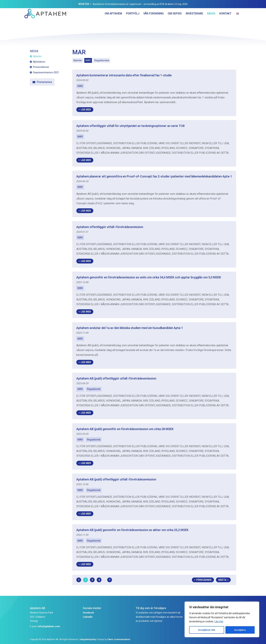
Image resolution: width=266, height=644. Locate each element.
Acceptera (240, 630)
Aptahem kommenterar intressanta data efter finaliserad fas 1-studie (124, 75)
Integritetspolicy (88, 639)
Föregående (204, 580)
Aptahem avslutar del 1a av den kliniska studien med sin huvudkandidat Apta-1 (130, 328)
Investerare (194, 20)
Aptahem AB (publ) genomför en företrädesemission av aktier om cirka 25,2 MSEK (132, 530)
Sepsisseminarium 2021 (46, 72)
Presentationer (41, 67)
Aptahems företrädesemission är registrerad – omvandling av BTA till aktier (133, 4)
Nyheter (84, 4)
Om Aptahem (113, 20)
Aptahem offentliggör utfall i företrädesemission (110, 227)
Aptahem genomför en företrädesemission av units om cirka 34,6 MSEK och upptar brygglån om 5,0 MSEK (149, 277)
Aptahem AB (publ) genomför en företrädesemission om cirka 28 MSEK (125, 429)
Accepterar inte (207, 630)
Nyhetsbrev (39, 62)
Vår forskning (154, 20)
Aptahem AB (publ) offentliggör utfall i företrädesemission (116, 378)
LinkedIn (88, 617)
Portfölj (133, 20)
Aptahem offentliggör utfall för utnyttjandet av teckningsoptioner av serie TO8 (130, 126)
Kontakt (225, 20)
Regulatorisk (94, 389)
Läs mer (219, 621)
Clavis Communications (119, 639)
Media (211, 20)
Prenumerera (44, 82)
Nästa (222, 580)
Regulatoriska (102, 60)
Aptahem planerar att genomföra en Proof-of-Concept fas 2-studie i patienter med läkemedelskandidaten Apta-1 (154, 176)
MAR (88, 60)
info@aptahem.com (49, 626)
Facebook (88, 613)
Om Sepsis (175, 20)
